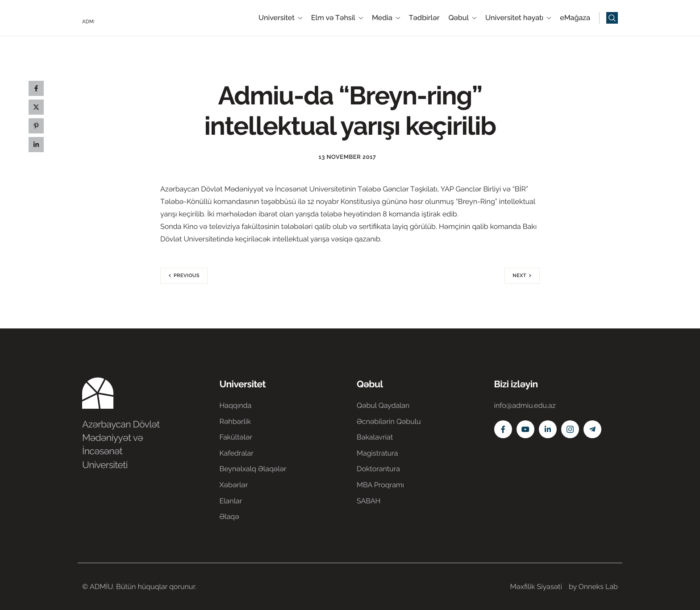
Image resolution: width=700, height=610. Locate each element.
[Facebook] (503, 429)
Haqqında (236, 405)
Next (519, 276)
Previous (187, 276)
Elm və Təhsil (337, 18)
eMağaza (575, 18)
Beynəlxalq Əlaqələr (253, 469)
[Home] (109, 17)
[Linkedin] (548, 429)
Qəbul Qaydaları (383, 405)
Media (386, 18)
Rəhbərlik (235, 421)
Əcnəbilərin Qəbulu (389, 421)
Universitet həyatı (518, 18)
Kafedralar (237, 453)
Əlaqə (229, 517)
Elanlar (231, 501)
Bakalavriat (375, 437)
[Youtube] (525, 429)
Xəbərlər (234, 485)
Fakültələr (236, 437)
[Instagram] (570, 429)
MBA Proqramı (380, 485)
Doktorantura (378, 469)
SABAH (369, 501)
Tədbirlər (424, 18)
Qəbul (462, 18)
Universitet (280, 18)
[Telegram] (592, 429)
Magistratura (377, 453)
